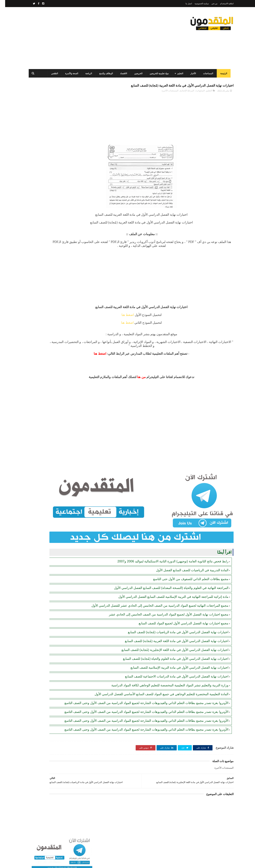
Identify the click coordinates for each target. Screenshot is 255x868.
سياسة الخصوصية (197, 4)
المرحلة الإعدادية (182, 99)
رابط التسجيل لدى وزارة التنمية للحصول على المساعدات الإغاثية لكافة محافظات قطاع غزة (48, 185)
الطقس (52, 73)
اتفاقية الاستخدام (222, 4)
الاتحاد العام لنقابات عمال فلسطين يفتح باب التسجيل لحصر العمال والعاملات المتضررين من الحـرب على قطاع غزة (49, 265)
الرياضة (87, 73)
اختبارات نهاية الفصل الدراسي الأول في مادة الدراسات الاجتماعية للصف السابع (172, 668)
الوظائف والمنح (104, 73)
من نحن (209, 4)
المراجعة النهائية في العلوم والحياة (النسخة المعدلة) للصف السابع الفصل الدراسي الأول (166, 575)
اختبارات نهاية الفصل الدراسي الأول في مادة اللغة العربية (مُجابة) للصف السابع (172, 633)
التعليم (178, 73)
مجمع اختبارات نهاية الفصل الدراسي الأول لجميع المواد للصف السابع (178, 615)
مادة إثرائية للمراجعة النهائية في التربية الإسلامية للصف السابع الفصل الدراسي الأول (168, 584)
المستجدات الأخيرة (165, 99)
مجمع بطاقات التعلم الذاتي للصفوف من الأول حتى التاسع (186, 566)
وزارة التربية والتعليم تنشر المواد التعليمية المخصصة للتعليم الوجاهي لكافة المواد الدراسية (165, 677)
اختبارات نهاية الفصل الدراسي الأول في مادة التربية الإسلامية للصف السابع (174, 659)
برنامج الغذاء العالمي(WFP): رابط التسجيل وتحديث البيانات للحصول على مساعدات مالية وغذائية (49, 169)
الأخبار (191, 73)
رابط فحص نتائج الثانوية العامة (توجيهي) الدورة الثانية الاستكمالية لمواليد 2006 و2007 (168, 549)
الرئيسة (222, 73)
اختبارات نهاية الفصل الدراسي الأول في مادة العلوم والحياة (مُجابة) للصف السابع (171, 650)
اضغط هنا (147, 323)
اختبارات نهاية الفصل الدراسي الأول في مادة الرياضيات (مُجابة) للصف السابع (173, 624)
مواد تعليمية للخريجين (157, 73)
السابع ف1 (195, 99)
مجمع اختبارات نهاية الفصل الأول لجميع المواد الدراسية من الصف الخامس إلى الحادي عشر (164, 606)
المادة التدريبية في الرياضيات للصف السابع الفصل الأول (187, 558)
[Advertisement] (91, 38)
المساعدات (206, 73)
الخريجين (136, 73)
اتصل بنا (184, 4)
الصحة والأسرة (70, 73)
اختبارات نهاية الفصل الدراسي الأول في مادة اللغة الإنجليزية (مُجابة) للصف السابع (170, 642)
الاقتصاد (121, 73)
